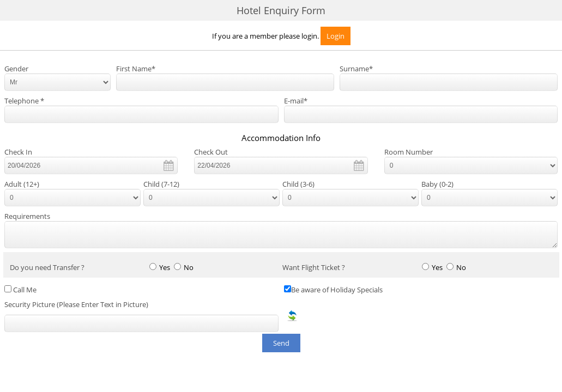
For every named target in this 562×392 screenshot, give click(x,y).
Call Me (25, 290)
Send (281, 343)
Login (336, 36)
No (189, 268)
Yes (165, 268)
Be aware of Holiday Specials (337, 290)
